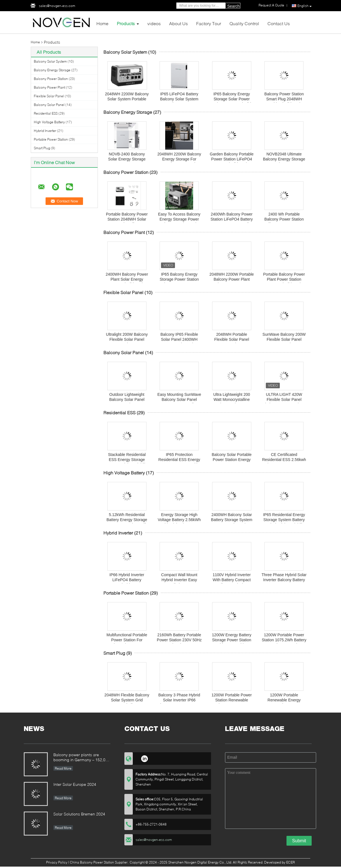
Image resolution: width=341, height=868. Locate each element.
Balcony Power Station (51, 79)
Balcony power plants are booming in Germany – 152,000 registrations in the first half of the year (82, 758)
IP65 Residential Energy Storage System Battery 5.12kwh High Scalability (284, 520)
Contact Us (279, 23)
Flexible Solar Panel (49, 96)
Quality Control (244, 23)
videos (154, 23)
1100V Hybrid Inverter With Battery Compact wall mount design (232, 580)
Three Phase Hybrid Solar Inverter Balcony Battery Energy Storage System (284, 580)
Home (102, 23)
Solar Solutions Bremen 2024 (79, 814)
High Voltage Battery (49, 122)
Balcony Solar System (50, 61)
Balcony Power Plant (49, 87)
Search (233, 6)
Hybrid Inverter (45, 131)
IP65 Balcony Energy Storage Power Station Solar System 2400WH (179, 279)
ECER (291, 862)
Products (126, 23)
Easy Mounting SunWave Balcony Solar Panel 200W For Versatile (179, 399)
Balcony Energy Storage (52, 70)
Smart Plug (42, 148)
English (305, 6)
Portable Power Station (51, 139)
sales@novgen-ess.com (57, 6)
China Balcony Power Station (92, 862)
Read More (63, 768)
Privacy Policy (57, 862)
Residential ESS (46, 113)
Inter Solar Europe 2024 (75, 784)
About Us (178, 23)
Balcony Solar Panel (49, 105)
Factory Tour (209, 23)
